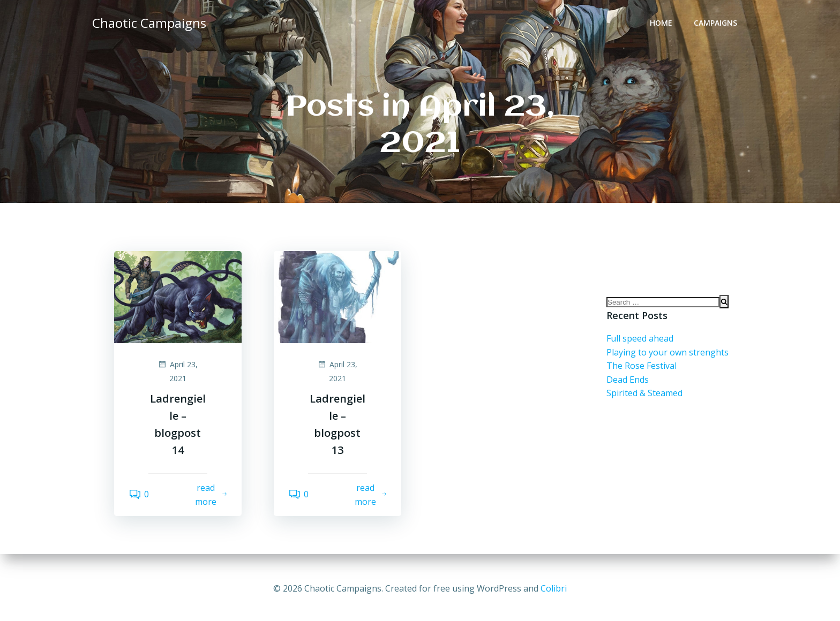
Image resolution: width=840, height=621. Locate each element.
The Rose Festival (642, 374)
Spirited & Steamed (644, 402)
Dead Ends (628, 388)
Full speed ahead (640, 347)
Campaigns (718, 24)
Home (663, 24)
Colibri (554, 589)
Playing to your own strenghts (667, 360)
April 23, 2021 (178, 370)
